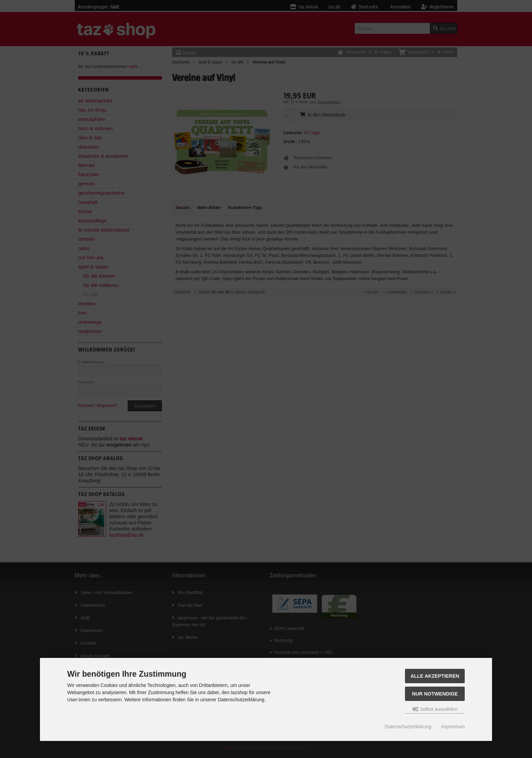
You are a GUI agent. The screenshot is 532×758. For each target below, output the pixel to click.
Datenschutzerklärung (408, 727)
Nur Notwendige (435, 694)
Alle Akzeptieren (435, 676)
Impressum (453, 727)
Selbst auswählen (435, 709)
